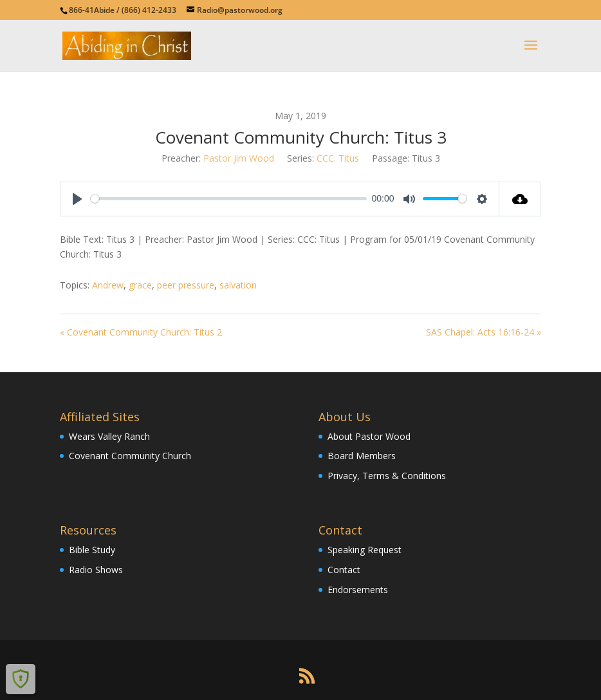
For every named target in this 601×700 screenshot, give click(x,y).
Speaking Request (365, 550)
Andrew (108, 285)
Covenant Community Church (130, 456)
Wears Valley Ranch (109, 436)
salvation (238, 285)
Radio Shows (96, 570)
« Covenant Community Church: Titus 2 (141, 332)
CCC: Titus (338, 158)
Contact (344, 570)
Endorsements (358, 590)
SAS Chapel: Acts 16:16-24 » (484, 332)
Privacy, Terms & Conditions (387, 476)
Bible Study (92, 550)
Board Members (362, 456)
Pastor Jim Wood (239, 158)
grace (140, 285)
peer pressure (186, 285)
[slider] (229, 199)
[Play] (77, 199)
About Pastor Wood (369, 436)
